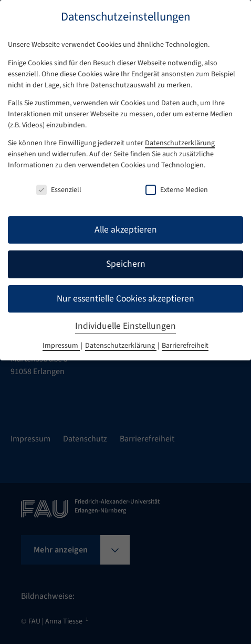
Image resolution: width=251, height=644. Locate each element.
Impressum (61, 346)
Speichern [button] (126, 264)
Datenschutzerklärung (180, 143)
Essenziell (59, 190)
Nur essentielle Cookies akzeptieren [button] (125, 299)
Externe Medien (177, 190)
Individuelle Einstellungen (125, 326)
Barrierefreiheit (185, 346)
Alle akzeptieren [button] (126, 230)
